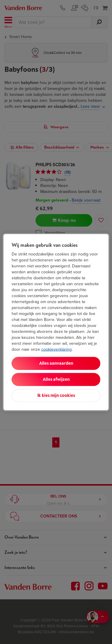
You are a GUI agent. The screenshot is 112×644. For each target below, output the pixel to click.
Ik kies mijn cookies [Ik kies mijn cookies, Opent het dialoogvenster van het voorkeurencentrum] (56, 395)
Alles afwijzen (56, 379)
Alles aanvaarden (56, 363)
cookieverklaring (56, 349)
